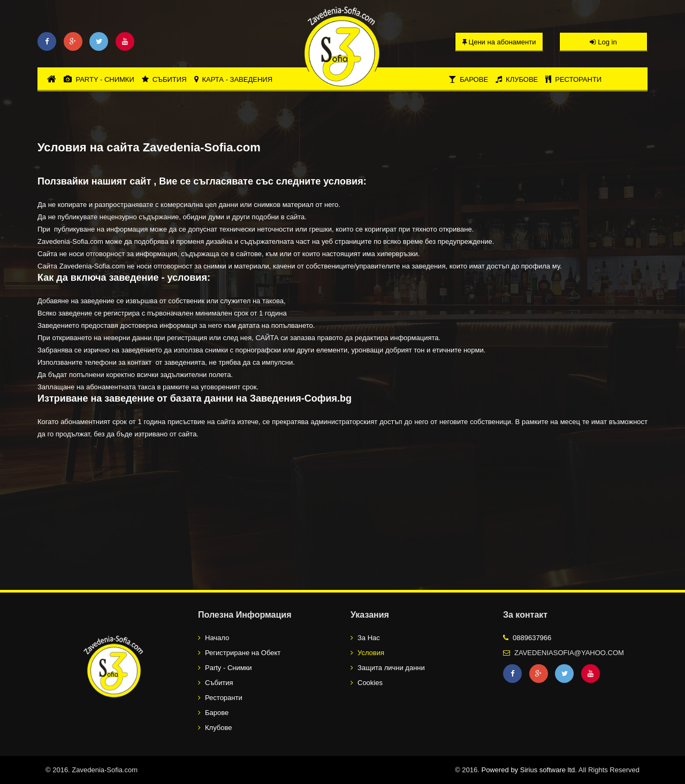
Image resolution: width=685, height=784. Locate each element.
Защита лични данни (391, 668)
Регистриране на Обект (243, 653)
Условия (371, 653)
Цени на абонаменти (499, 42)
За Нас (369, 638)
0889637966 (532, 638)
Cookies (370, 683)
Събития (164, 79)
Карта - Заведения (234, 79)
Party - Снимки (99, 79)
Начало (217, 638)
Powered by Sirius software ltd (528, 770)
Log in (603, 42)
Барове (468, 79)
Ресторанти (573, 79)
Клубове (517, 79)
